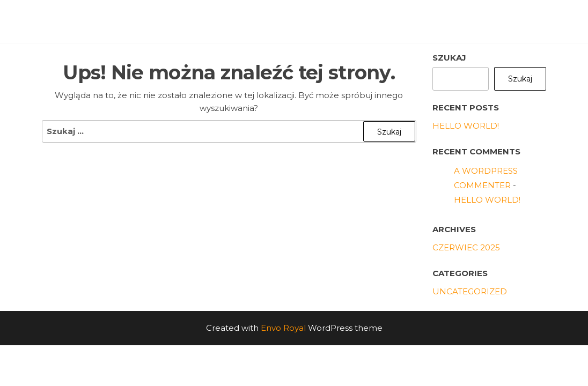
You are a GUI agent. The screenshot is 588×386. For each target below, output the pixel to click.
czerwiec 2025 (466, 247)
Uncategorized (470, 291)
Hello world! (466, 126)
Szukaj (449, 58)
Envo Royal (283, 328)
